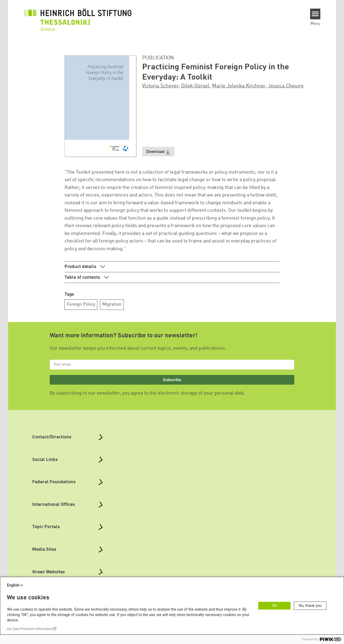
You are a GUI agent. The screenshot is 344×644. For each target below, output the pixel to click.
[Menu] (315, 14)
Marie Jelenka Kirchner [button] (239, 86)
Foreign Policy (81, 304)
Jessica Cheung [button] (286, 86)
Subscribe (172, 380)
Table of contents (83, 278)
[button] (158, 152)
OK (274, 606)
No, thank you (310, 606)
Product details (81, 267)
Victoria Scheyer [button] (160, 86)
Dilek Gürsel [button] (195, 86)
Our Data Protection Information (30, 629)
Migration (112, 304)
